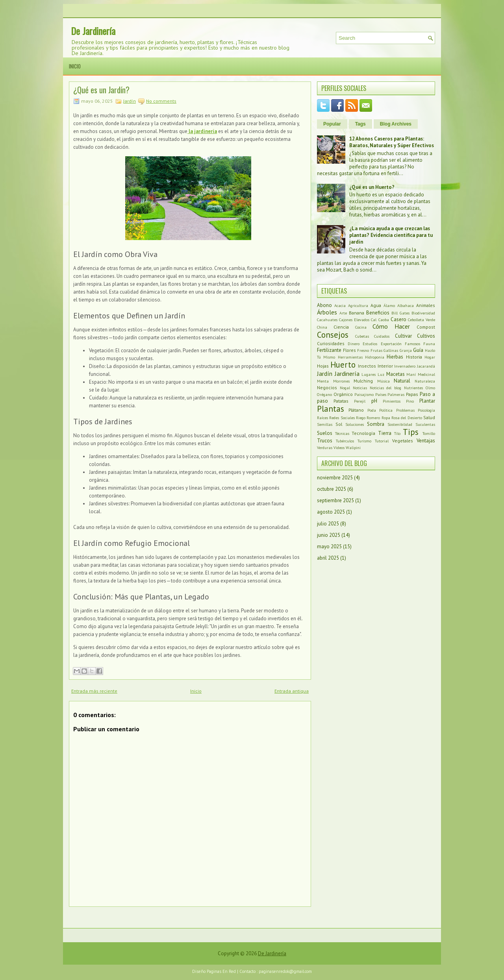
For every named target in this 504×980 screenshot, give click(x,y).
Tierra (385, 433)
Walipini (353, 447)
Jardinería (347, 374)
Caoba (384, 320)
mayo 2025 (329, 546)
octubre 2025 (332, 489)
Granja (406, 350)
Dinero (354, 344)
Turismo (364, 441)
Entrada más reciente (94, 691)
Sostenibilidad (400, 424)
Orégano (324, 394)
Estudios (370, 344)
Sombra (376, 424)
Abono (324, 305)
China (322, 327)
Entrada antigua (292, 691)
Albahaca (406, 305)
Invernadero (405, 366)
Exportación (391, 344)
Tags (360, 124)
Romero (373, 418)
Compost (426, 327)
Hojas (323, 366)
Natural (402, 381)
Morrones (341, 381)
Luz (381, 374)
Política (386, 410)
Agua (376, 305)
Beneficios (378, 313)
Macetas (396, 374)
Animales (426, 305)
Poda (372, 410)
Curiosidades (331, 343)
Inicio (75, 66)
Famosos (412, 344)
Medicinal (426, 374)
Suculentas (425, 424)
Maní (411, 374)
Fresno (363, 350)
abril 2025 (328, 558)
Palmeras (396, 394)
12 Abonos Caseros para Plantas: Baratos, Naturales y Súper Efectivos (392, 142)
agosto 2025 (331, 512)
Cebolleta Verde (422, 320)
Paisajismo (364, 394)
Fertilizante (329, 350)
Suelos (325, 433)
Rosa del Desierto (407, 418)
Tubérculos (345, 441)
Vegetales (403, 441)
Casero (398, 319)
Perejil (360, 401)
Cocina (361, 327)
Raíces (322, 418)
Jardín (130, 101)
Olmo (430, 388)
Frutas (376, 350)
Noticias (360, 388)
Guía (418, 350)
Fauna (429, 344)
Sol (339, 424)
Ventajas (426, 441)
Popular (332, 124)
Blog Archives (396, 124)
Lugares (369, 374)
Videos (339, 447)
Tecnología (363, 433)
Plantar (427, 401)
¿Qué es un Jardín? (101, 90)
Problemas (405, 410)
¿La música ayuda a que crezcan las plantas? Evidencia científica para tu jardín (391, 235)
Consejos (333, 335)
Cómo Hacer (391, 326)
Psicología (426, 410)
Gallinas (391, 350)
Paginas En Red (221, 971)
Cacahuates (327, 320)
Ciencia (341, 327)
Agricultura (358, 305)
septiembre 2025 (335, 500)
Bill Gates (400, 313)
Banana (357, 313)
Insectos (367, 366)
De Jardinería (93, 31)
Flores (349, 350)
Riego (361, 418)
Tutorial (382, 441)
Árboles (327, 312)
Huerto (343, 365)
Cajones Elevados (354, 320)
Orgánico (343, 394)
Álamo (389, 305)
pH (374, 401)
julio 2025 (328, 524)
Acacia (340, 305)
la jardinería (202, 131)
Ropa (386, 418)
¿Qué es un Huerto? (372, 187)
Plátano (356, 410)
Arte (343, 313)
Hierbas (395, 357)
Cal (374, 320)
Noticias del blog (386, 388)
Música (384, 381)
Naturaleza (425, 381)
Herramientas (350, 357)
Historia (414, 357)
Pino (410, 401)
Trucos (325, 441)
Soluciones (355, 424)
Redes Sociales (342, 418)
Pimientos (392, 401)
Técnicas (342, 433)
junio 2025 (329, 535)
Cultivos (426, 336)
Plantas (331, 409)
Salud (429, 417)
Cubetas (362, 336)
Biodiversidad (423, 313)
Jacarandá (426, 366)
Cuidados (382, 336)
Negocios (327, 387)
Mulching (363, 381)
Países (381, 394)
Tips (411, 432)
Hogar (430, 357)
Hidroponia (375, 357)
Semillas (325, 424)
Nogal (345, 388)
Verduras (325, 447)
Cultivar (403, 336)
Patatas (341, 401)
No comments (161, 101)
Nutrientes (413, 388)
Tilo (397, 433)
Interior (385, 366)
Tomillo (429, 433)
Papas (412, 394)
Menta (323, 381)
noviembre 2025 (335, 478)
